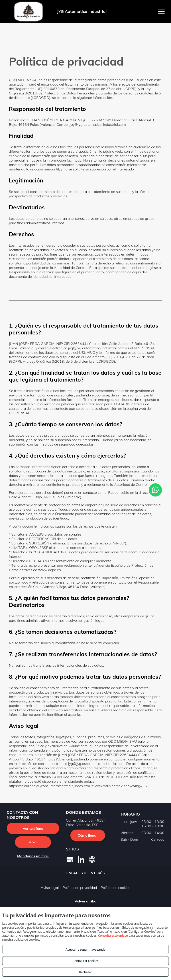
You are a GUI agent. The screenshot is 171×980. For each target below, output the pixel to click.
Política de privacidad (80, 888)
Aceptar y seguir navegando (85, 949)
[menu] (161, 12)
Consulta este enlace (113, 935)
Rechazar (85, 972)
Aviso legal (50, 888)
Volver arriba (85, 901)
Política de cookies (116, 888)
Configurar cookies (86, 961)
